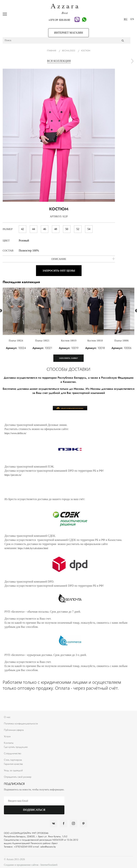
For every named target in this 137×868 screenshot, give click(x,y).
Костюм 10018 (95, 341)
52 (77, 229)
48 (54, 229)
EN (132, 19)
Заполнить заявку (69, 358)
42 (21, 229)
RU (126, 19)
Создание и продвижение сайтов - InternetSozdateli (31, 865)
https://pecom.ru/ (13, 475)
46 (43, 229)
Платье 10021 (42, 341)
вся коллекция (59, 61)
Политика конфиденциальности (21, 723)
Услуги (7, 736)
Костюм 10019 (69, 341)
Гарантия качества (13, 764)
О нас (7, 717)
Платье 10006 (121, 341)
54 (88, 229)
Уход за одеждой (13, 770)
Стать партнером (13, 760)
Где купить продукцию (16, 747)
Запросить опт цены (59, 271)
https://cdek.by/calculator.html (33, 548)
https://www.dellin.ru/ (15, 433)
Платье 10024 (16, 341)
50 (66, 229)
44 (32, 229)
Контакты (9, 743)
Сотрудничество (13, 753)
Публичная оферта (14, 730)
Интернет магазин (68, 33)
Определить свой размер (18, 777)
